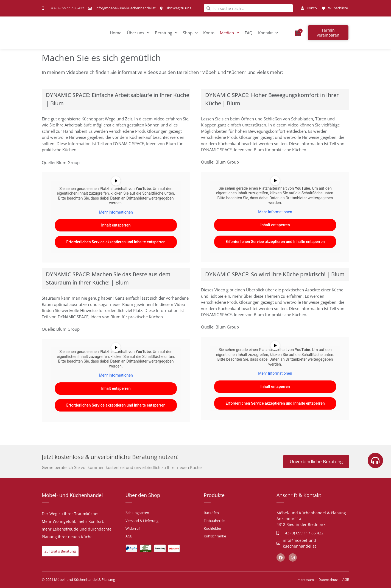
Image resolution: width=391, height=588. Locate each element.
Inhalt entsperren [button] (116, 225)
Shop (190, 33)
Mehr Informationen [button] (116, 212)
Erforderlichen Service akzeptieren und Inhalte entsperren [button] (116, 242)
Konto (209, 33)
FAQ (249, 33)
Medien (230, 33)
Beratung (166, 33)
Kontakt (268, 33)
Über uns (138, 33)
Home (116, 33)
